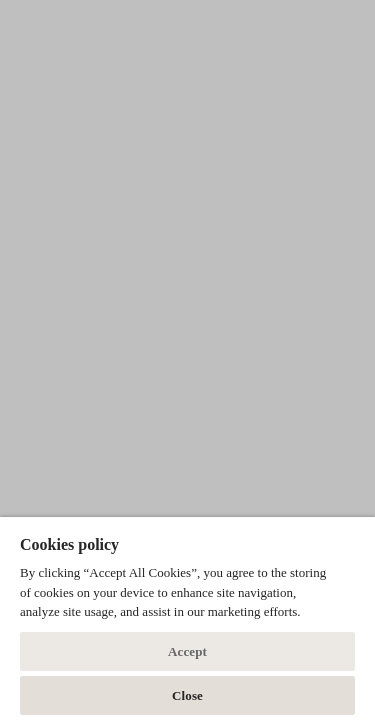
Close (187, 695)
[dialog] (187, 618)
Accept (187, 651)
